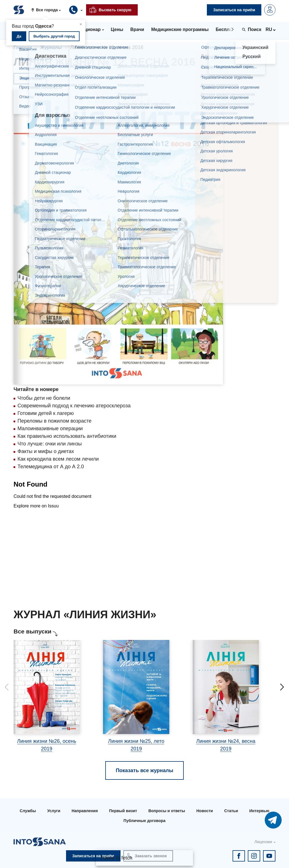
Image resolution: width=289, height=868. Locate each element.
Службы (28, 811)
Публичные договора (145, 821)
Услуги (54, 811)
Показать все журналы (144, 770)
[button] (48, 10)
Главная (23, 48)
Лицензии (263, 842)
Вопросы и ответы (167, 811)
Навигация (30, 79)
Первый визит (123, 811)
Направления (85, 811)
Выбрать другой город (54, 36)
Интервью (259, 811)
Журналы (51, 48)
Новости (205, 811)
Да (19, 36)
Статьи (231, 811)
